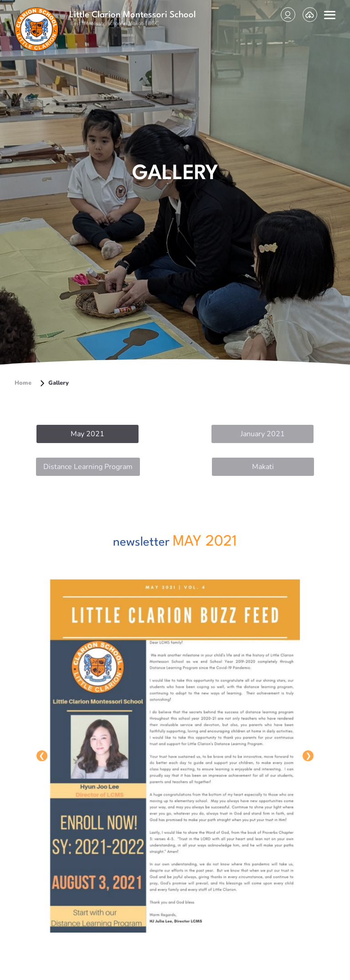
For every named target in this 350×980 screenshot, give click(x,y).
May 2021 (87, 434)
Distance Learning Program (88, 467)
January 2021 (263, 434)
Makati (263, 467)
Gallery (54, 383)
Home (23, 383)
